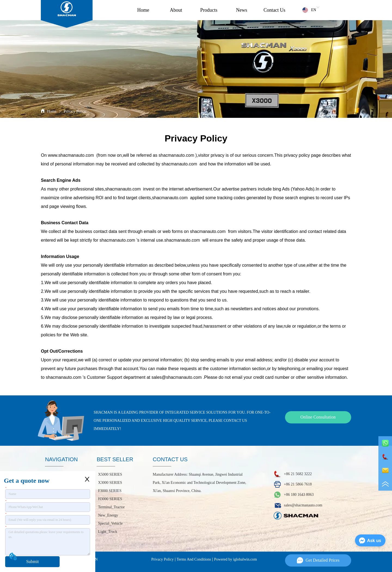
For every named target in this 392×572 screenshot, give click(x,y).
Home (143, 10)
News (242, 10)
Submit (32, 562)
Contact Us (275, 10)
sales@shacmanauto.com (176, 377)
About (176, 10)
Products (209, 10)
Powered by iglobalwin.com (235, 559)
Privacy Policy (75, 111)
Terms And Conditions (194, 559)
